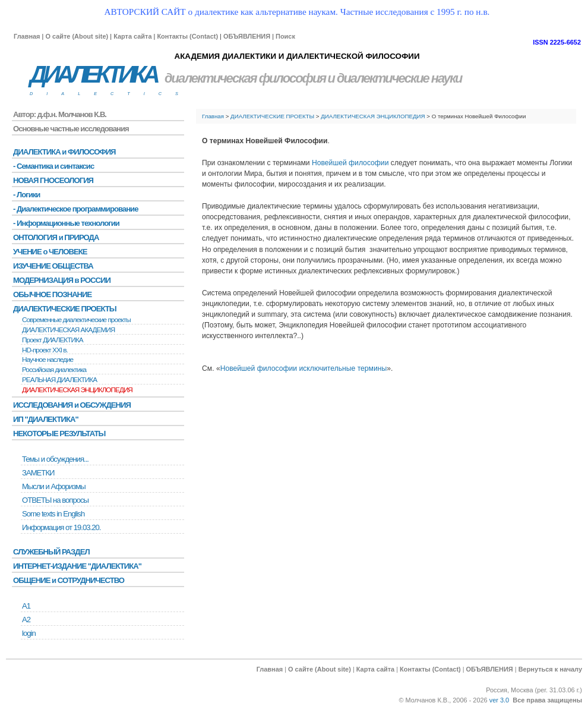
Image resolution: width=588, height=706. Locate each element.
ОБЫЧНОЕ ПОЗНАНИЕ (52, 294)
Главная (27, 36)
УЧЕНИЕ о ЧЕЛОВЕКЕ (50, 252)
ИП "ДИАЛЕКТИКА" (46, 419)
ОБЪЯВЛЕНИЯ (247, 36)
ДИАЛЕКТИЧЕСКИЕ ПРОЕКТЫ (272, 116)
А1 (26, 606)
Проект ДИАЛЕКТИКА (53, 340)
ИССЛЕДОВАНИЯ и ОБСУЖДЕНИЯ (72, 405)
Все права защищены (547, 700)
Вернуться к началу (550, 669)
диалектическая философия (245, 78)
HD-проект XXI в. (45, 350)
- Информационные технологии (66, 223)
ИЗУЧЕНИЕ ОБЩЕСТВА (53, 266)
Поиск (285, 36)
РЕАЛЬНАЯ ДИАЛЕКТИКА (59, 380)
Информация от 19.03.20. (61, 527)
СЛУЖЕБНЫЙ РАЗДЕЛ (51, 552)
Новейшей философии (350, 163)
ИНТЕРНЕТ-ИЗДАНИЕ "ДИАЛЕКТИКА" (77, 566)
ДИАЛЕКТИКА (93, 75)
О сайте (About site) (77, 36)
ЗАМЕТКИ (38, 473)
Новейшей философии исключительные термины (304, 368)
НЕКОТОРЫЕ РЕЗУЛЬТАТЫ (59, 434)
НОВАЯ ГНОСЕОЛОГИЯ (53, 180)
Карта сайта (132, 36)
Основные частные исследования (71, 129)
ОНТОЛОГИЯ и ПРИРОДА (56, 237)
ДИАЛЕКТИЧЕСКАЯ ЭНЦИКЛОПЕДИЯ (373, 116)
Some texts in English (53, 514)
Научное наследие (48, 360)
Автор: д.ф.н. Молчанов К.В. (60, 114)
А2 (26, 620)
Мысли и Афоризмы (54, 486)
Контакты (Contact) (187, 36)
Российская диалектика (54, 370)
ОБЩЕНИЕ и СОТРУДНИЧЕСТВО (69, 580)
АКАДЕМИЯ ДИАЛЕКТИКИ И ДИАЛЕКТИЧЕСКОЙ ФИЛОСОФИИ (297, 56)
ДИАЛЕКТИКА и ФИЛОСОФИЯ (64, 152)
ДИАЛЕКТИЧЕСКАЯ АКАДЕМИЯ (68, 330)
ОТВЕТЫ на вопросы (55, 500)
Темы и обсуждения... (55, 459)
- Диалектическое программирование (75, 209)
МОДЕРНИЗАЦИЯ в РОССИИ (62, 280)
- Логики (26, 195)
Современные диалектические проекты (76, 320)
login (29, 633)
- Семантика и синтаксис (53, 166)
